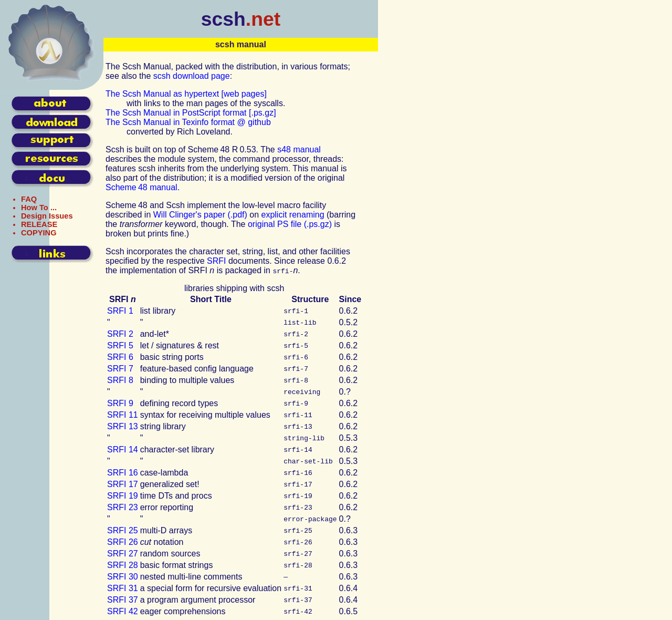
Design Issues (47, 216)
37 (123, 600)
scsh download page (192, 76)
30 (123, 577)
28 (123, 565)
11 (123, 415)
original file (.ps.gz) (290, 224)
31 (123, 588)
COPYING (39, 233)
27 (123, 554)
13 (123, 426)
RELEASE (39, 224)
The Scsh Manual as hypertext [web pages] (186, 94)
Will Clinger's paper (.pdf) (200, 215)
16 (123, 473)
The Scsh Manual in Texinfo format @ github (188, 122)
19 (123, 496)
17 (123, 484)
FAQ (29, 199)
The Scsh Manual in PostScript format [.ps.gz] (191, 113)
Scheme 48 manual (141, 187)
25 (123, 530)
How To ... (39, 208)
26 (123, 542)
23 (123, 507)
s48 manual (299, 149)
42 (123, 611)
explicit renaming (293, 215)
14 (123, 450)
